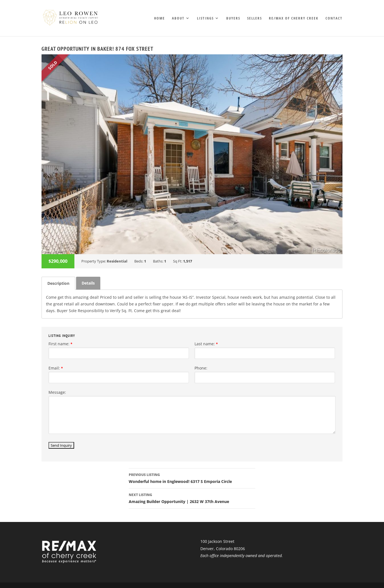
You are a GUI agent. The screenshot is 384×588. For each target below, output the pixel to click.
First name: (60, 344)
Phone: (201, 368)
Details (88, 283)
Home (160, 18)
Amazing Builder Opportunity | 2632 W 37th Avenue (192, 498)
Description (58, 283)
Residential (117, 261)
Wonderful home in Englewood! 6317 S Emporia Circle (192, 478)
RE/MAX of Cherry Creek (294, 18)
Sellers (255, 18)
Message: (57, 392)
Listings (205, 18)
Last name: (206, 344)
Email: (56, 368)
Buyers (233, 18)
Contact (334, 18)
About (178, 18)
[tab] (58, 283)
